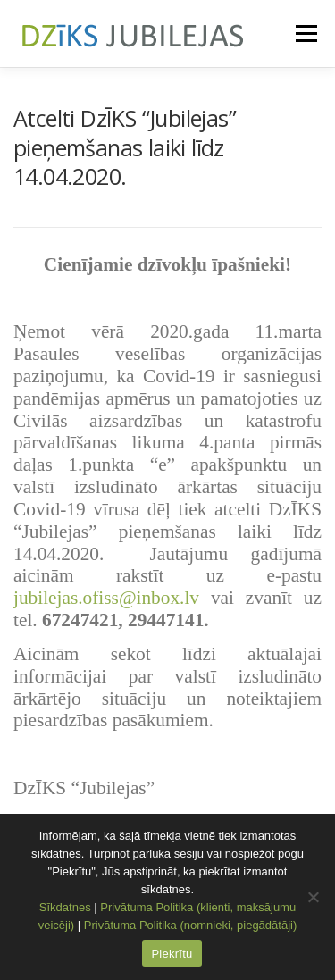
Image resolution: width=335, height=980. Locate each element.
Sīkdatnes (65, 907)
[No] (313, 897)
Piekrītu (172, 954)
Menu (305, 34)
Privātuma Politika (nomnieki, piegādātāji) (190, 925)
